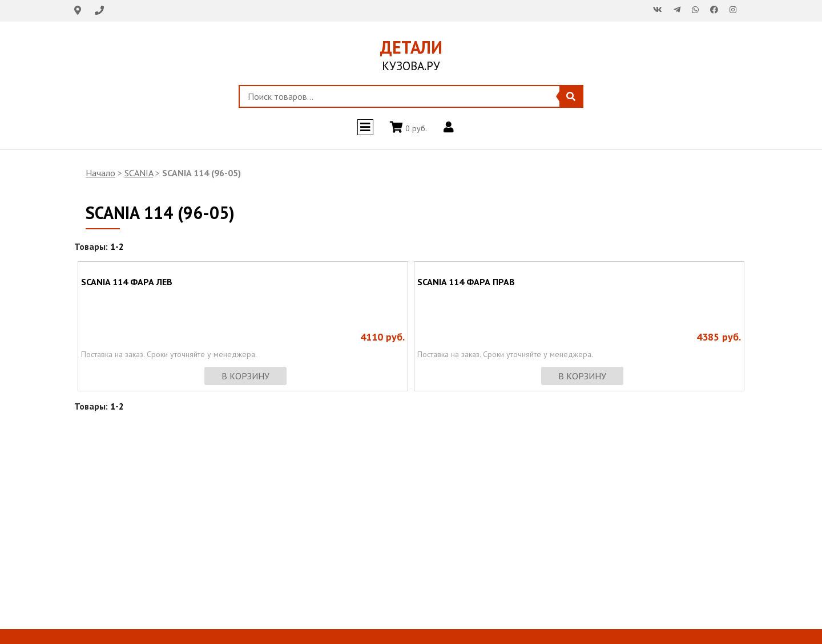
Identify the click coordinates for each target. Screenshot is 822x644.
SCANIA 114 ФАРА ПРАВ (466, 282)
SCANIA (139, 173)
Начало (100, 173)
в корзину (245, 376)
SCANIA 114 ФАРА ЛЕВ (127, 282)
